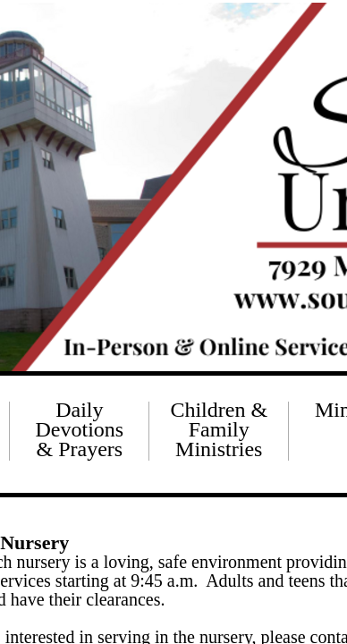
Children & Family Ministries (219, 429)
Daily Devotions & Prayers (80, 429)
